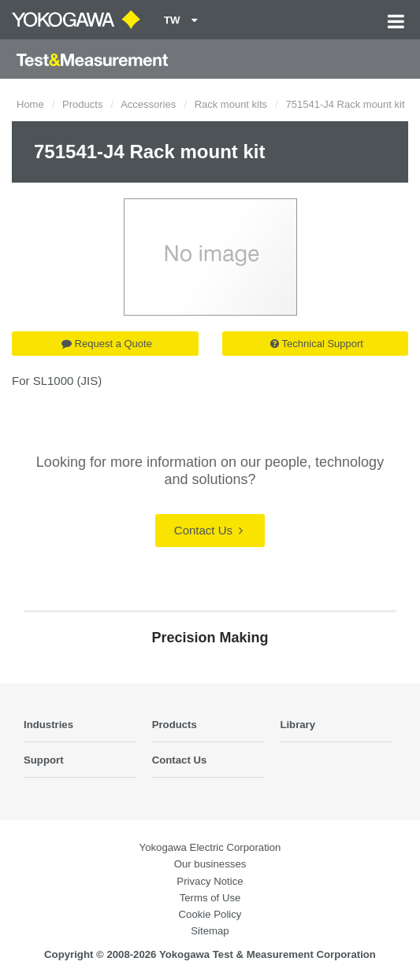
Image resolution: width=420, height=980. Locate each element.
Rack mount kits (231, 104)
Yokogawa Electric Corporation (210, 847)
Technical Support (317, 344)
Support (44, 760)
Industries (48, 725)
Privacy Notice (210, 881)
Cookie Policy (210, 914)
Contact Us (208, 530)
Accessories (148, 104)
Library (297, 725)
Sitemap (210, 931)
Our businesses (210, 864)
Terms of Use (210, 898)
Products (82, 104)
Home (30, 104)
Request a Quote (107, 344)
